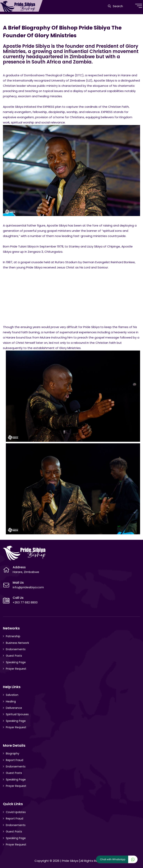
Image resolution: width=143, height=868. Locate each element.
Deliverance (14, 708)
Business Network (17, 643)
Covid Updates (16, 812)
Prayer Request (16, 669)
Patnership (13, 636)
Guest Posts (14, 656)
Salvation (12, 695)
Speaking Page (16, 662)
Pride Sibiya (70, 861)
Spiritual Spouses (17, 714)
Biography (13, 753)
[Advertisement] (72, 297)
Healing (11, 701)
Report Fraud (15, 760)
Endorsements (16, 649)
